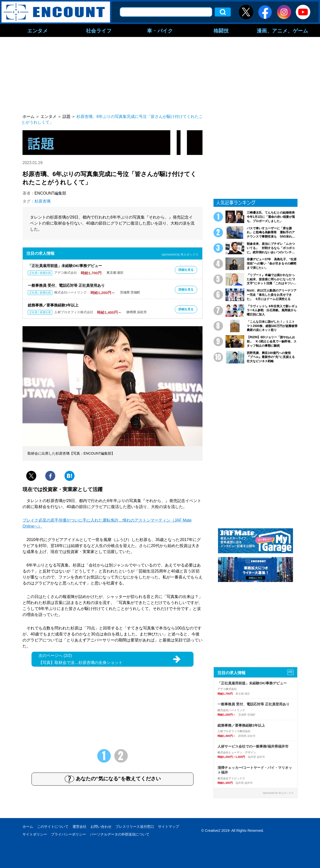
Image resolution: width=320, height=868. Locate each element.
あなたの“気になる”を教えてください (113, 779)
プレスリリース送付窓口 (135, 827)
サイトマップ (168, 827)
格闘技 (221, 30)
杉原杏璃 (42, 201)
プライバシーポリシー (68, 834)
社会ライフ (99, 30)
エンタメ (37, 30)
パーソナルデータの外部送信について (120, 834)
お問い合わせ (101, 827)
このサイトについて (53, 827)
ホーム (28, 827)
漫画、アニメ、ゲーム (282, 30)
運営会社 (79, 827)
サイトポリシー (35, 834)
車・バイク (160, 30)
